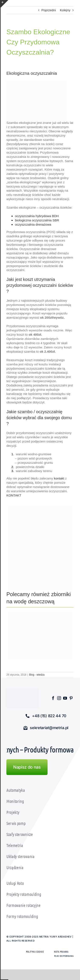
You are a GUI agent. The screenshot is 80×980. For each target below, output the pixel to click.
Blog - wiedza (37, 675)
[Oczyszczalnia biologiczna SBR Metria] (40, 550)
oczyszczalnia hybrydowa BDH (37, 216)
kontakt (59, 478)
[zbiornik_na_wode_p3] (40, 613)
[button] (46, 716)
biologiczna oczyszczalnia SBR (37, 220)
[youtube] (65, 698)
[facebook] (53, 698)
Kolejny (65, 10)
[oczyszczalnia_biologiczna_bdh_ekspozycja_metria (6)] (40, 508)
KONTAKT (14, 495)
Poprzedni (49, 10)
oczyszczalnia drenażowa (33, 224)
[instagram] (59, 698)
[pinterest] (71, 698)
